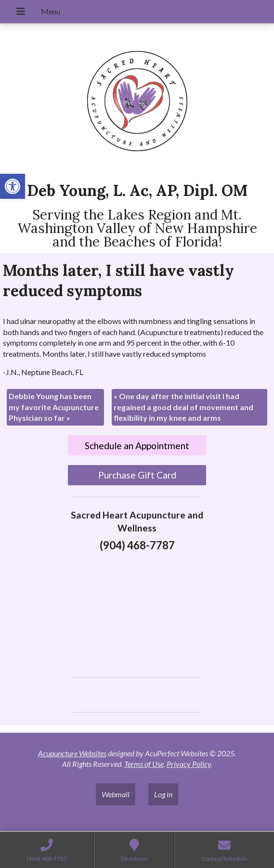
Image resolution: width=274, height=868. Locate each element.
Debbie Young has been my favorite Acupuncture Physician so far (54, 407)
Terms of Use (144, 764)
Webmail (116, 794)
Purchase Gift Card (137, 475)
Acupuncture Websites (72, 753)
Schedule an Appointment (137, 446)
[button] (13, 186)
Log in (163, 794)
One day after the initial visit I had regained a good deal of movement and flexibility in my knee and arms (183, 407)
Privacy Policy (189, 764)
